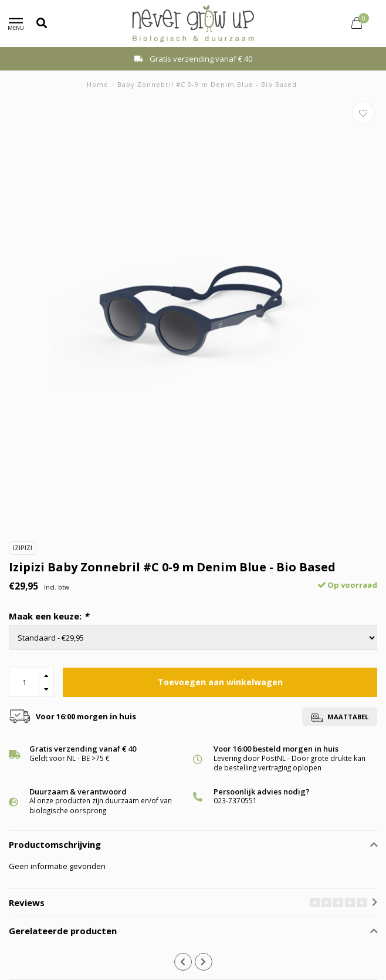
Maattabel (340, 718)
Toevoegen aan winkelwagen (220, 682)
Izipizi (23, 548)
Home (98, 84)
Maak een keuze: (49, 616)
